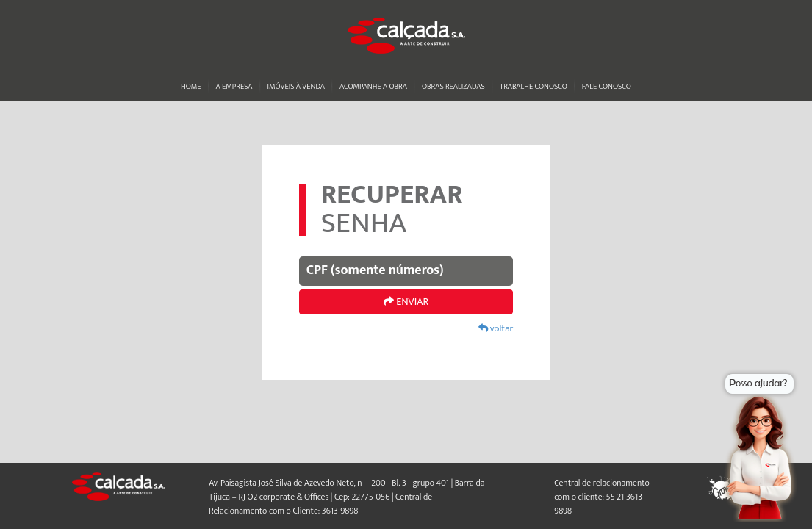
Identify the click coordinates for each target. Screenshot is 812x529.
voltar (496, 328)
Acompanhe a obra (373, 87)
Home (191, 87)
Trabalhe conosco (533, 87)
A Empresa (234, 87)
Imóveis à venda (296, 87)
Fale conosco (607, 87)
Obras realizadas (453, 87)
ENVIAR (406, 302)
